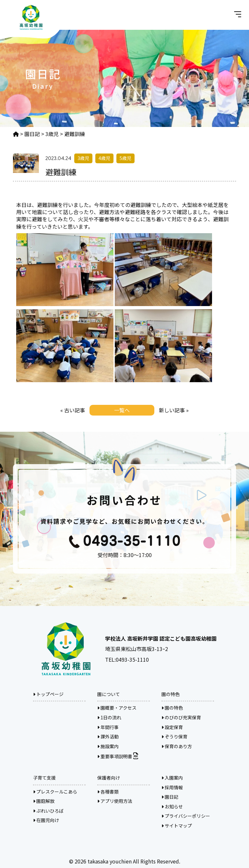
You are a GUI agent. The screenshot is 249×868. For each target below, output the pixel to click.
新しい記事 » (174, 410)
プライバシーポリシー (186, 816)
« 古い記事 (73, 410)
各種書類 (108, 792)
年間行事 (108, 727)
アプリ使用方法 (115, 801)
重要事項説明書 (118, 756)
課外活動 (108, 737)
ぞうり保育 (174, 737)
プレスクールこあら (55, 792)
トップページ (48, 694)
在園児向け (46, 820)
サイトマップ (177, 826)
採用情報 (172, 787)
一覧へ (122, 410)
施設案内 (108, 746)
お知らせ (172, 806)
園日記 (170, 797)
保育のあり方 (177, 746)
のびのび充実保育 (181, 717)
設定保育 (172, 727)
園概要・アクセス (117, 708)
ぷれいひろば (48, 811)
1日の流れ (109, 717)
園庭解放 (44, 801)
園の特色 (172, 708)
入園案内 (172, 778)
